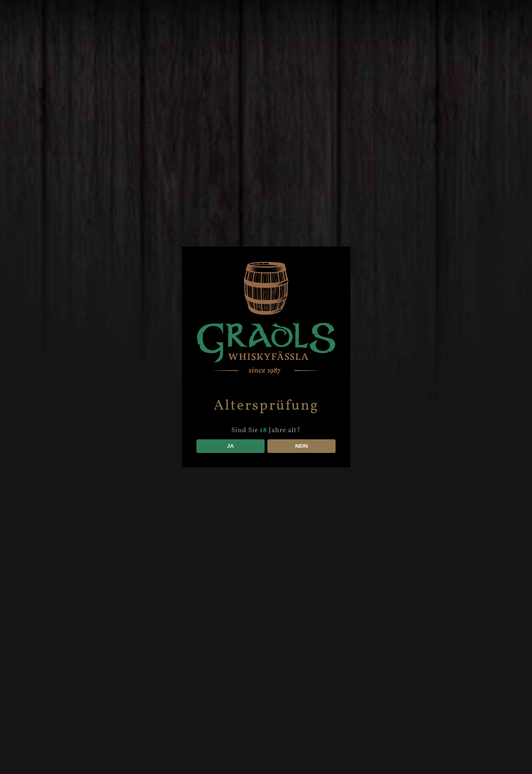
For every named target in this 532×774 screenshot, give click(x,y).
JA (230, 446)
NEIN (301, 446)
